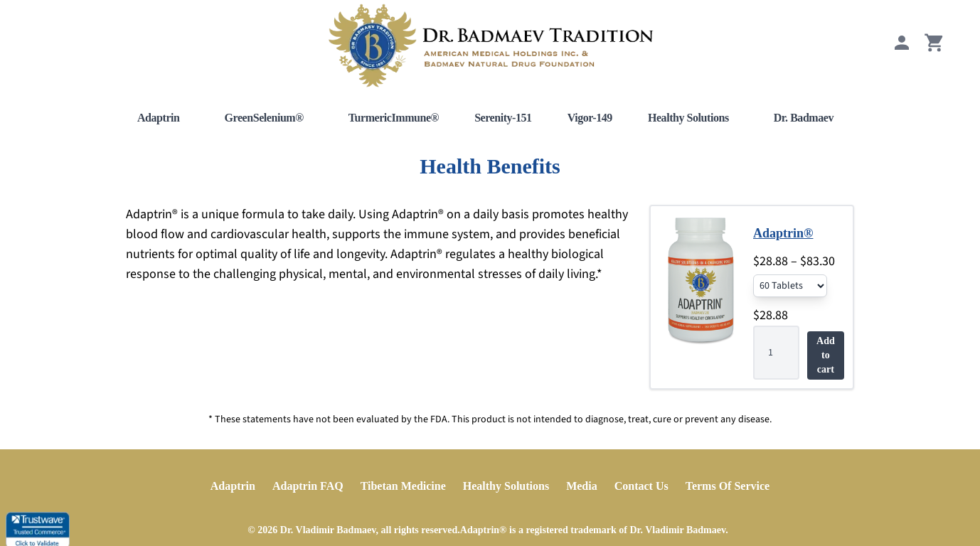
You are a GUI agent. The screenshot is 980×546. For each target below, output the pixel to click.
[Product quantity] (776, 353)
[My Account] (902, 49)
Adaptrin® (783, 233)
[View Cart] (934, 49)
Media (582, 486)
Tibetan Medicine (403, 486)
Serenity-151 (503, 118)
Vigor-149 (590, 118)
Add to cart (826, 355)
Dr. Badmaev (804, 118)
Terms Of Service (728, 486)
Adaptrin (159, 118)
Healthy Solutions (688, 118)
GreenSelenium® (264, 118)
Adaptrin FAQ (308, 486)
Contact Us (641, 486)
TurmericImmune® (394, 118)
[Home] (490, 45)
